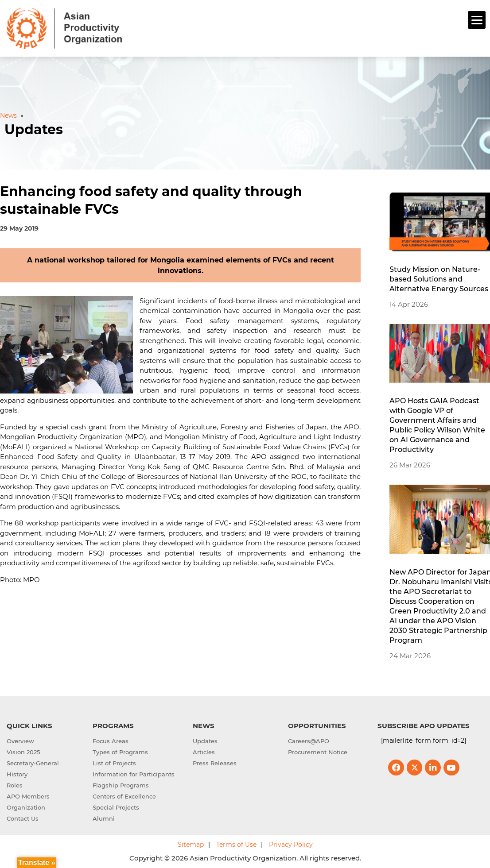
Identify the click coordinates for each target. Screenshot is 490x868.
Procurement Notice (318, 751)
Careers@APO (309, 740)
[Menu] (477, 20)
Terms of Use (236, 844)
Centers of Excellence (124, 795)
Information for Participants (134, 773)
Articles (204, 751)
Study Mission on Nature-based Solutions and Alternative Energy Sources (439, 278)
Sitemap (191, 844)
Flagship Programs (121, 784)
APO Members (28, 795)
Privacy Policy (291, 844)
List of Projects (114, 762)
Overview (20, 740)
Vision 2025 (23, 751)
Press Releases (215, 762)
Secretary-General (33, 762)
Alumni (104, 818)
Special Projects (116, 806)
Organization (26, 806)
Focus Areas (111, 740)
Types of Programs (120, 751)
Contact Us (23, 818)
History (17, 773)
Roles (15, 784)
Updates (205, 740)
